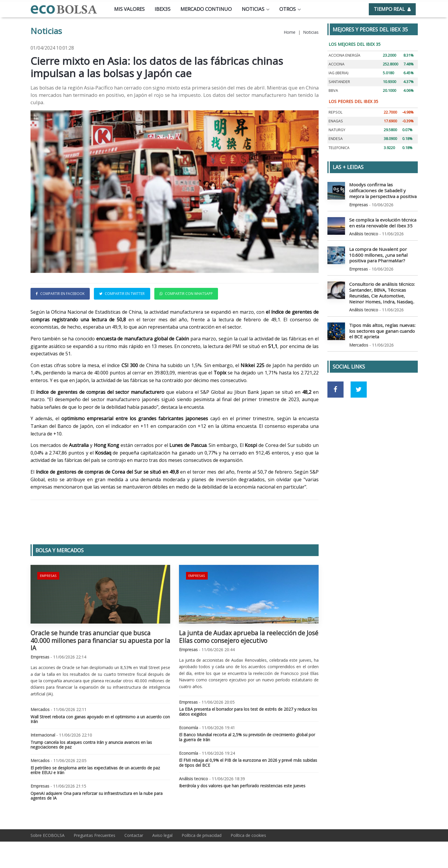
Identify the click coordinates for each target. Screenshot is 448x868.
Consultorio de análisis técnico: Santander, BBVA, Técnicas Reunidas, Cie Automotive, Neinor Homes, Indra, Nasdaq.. (381, 288)
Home (290, 32)
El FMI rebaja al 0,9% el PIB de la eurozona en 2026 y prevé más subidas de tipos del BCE (248, 763)
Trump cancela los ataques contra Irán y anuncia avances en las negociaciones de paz (91, 745)
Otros (288, 9)
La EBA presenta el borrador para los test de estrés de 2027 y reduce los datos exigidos (248, 712)
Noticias (253, 9)
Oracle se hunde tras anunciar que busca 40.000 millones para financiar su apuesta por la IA (100, 640)
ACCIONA (337, 64)
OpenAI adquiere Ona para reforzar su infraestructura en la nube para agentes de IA (97, 796)
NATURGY (337, 130)
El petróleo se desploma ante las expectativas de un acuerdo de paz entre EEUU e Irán (95, 770)
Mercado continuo (206, 9)
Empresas (48, 575)
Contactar (134, 835)
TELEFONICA (339, 148)
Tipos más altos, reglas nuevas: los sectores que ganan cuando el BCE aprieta (382, 325)
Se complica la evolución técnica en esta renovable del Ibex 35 (383, 221)
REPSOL (335, 112)
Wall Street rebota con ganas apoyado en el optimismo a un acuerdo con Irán (100, 719)
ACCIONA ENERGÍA (344, 55)
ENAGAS (336, 121)
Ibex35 (163, 9)
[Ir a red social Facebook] (335, 383)
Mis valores (129, 9)
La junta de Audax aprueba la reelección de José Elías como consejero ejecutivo (249, 637)
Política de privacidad (202, 835)
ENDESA (336, 139)
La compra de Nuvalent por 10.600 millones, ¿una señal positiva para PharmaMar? (382, 252)
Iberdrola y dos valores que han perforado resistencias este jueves (242, 786)
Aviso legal (162, 835)
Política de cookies (248, 835)
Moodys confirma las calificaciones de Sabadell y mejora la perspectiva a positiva (383, 190)
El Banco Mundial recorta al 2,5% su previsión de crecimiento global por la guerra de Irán (247, 737)
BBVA (333, 91)
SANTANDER (339, 82)
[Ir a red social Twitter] (359, 383)
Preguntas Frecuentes (94, 835)
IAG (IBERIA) (338, 73)
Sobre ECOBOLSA (48, 835)
